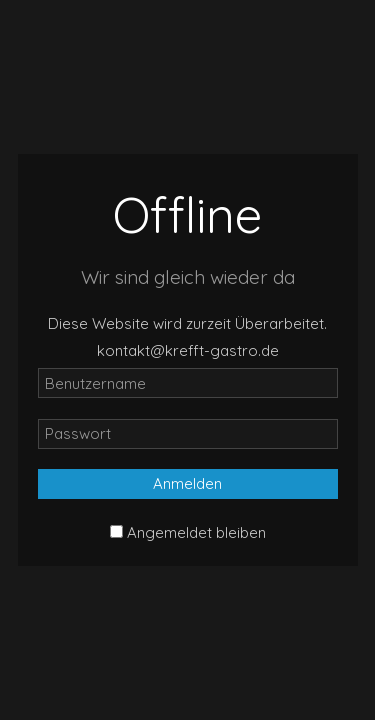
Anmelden (187, 483)
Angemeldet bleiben (196, 532)
